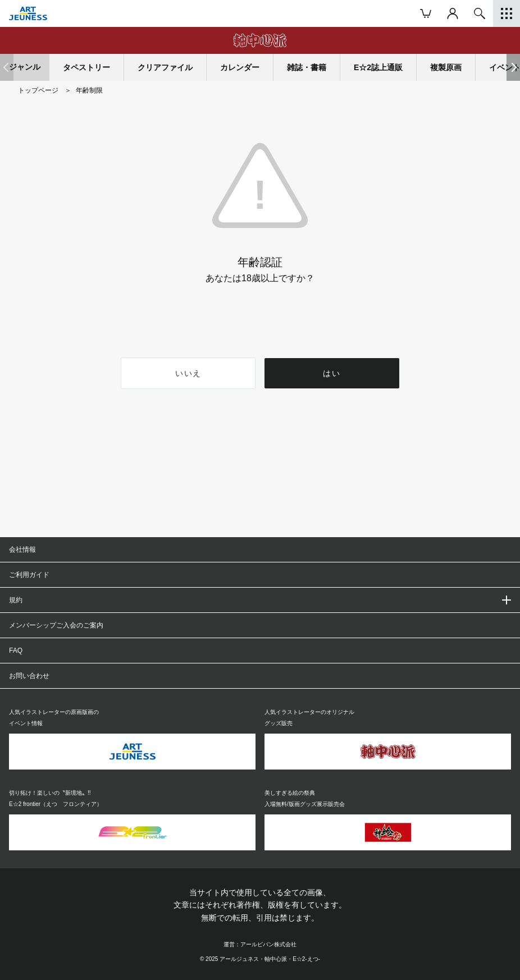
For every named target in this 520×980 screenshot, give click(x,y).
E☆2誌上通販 (378, 67)
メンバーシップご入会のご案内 (56, 625)
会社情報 (22, 549)
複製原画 (446, 67)
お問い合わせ (29, 676)
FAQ (16, 651)
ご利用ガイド (29, 575)
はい (332, 373)
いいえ (188, 373)
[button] (513, 67)
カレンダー (240, 67)
